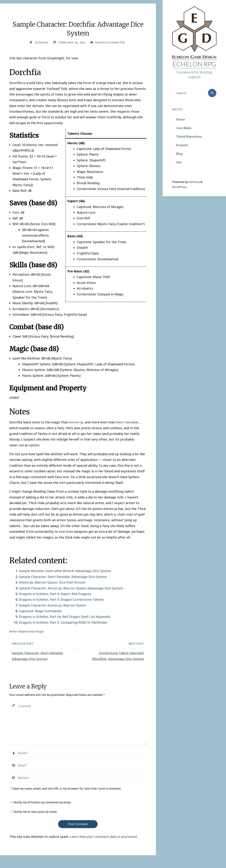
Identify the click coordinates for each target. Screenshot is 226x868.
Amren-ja (76, 422)
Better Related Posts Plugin (26, 631)
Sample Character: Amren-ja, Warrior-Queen (52, 605)
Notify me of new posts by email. (35, 812)
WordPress (179, 187)
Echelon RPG (194, 64)
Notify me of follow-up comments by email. (42, 802)
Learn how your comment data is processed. (104, 837)
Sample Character (110, 43)
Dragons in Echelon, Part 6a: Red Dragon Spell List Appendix (65, 617)
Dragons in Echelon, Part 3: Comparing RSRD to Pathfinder (63, 622)
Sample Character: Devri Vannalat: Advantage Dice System (63, 577)
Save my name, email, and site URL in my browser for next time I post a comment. (66, 789)
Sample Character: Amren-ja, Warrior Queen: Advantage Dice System (71, 588)
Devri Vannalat (127, 422)
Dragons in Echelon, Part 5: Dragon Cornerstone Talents (61, 599)
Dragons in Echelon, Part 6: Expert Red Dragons (55, 594)
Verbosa (194, 182)
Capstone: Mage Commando (40, 611)
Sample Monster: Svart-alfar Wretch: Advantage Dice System (65, 571)
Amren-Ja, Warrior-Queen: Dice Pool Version (52, 582)
